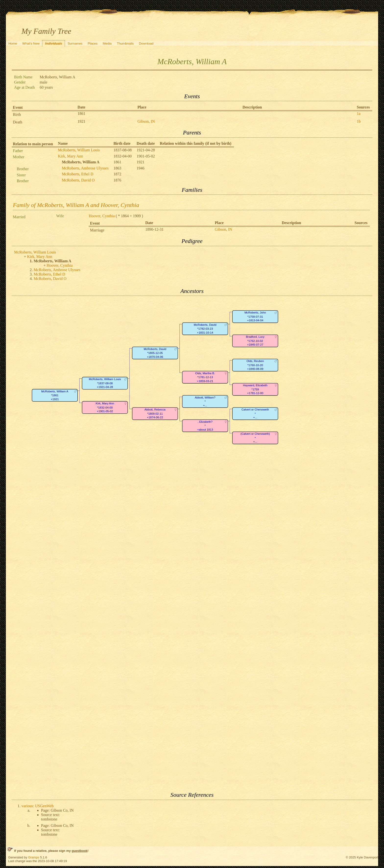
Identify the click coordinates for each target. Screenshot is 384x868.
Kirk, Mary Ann (71, 156)
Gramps (34, 857)
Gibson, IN (146, 121)
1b (359, 121)
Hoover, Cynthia (102, 216)
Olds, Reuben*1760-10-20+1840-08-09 (255, 365)
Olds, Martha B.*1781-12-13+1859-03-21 (205, 377)
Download (146, 43)
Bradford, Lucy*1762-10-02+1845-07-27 (255, 341)
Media (107, 43)
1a (359, 114)
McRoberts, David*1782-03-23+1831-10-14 (205, 329)
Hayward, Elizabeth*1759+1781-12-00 (255, 389)
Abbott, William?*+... (205, 401)
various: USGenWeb (38, 806)
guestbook (79, 851)
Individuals (54, 43)
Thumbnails (125, 43)
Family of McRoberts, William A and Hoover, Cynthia (76, 205)
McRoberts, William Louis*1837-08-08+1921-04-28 (105, 383)
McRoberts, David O (78, 180)
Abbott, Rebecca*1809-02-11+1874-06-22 (155, 414)
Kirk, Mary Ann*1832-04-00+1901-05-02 (105, 408)
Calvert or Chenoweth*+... (255, 414)
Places (93, 43)
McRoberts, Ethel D (78, 174)
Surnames (75, 43)
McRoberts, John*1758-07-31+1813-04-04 (255, 317)
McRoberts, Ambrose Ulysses (85, 168)
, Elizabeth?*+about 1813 (205, 426)
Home (13, 43)
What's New (31, 43)
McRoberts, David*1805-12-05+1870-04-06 (155, 353)
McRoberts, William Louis (79, 150)
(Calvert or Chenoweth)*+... (255, 438)
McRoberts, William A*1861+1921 (55, 395)
